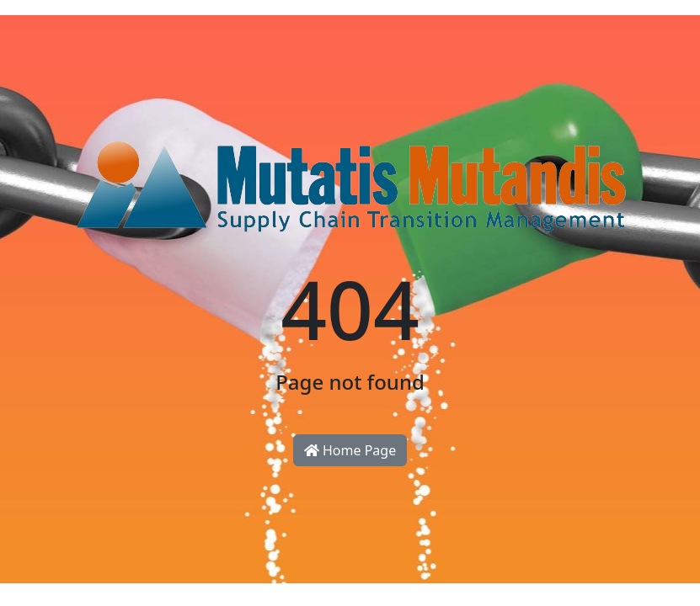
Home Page (350, 450)
